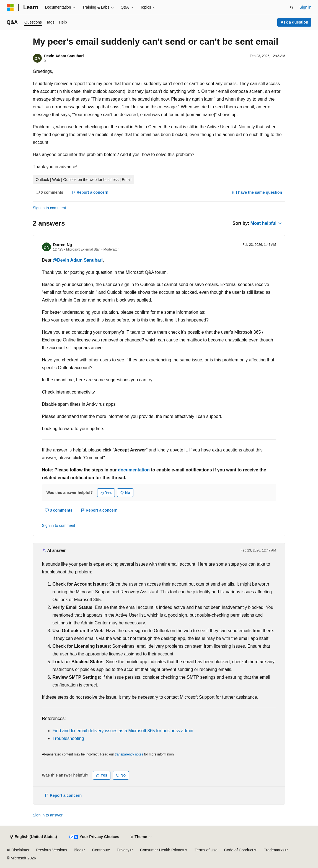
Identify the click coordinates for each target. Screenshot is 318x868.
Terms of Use (206, 850)
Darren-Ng (63, 245)
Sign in (305, 7)
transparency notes (129, 754)
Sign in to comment (50, 208)
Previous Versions (51, 850)
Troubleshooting (68, 738)
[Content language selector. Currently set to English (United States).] (33, 837)
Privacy (123, 850)
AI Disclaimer (18, 850)
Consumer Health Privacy (162, 850)
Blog (78, 850)
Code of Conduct (239, 850)
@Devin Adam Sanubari (78, 260)
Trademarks (274, 850)
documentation (134, 470)
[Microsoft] (10, 7)
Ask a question (294, 22)
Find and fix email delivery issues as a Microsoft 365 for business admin (123, 731)
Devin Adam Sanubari (64, 56)
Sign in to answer (48, 815)
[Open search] (292, 7)
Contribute (101, 850)
